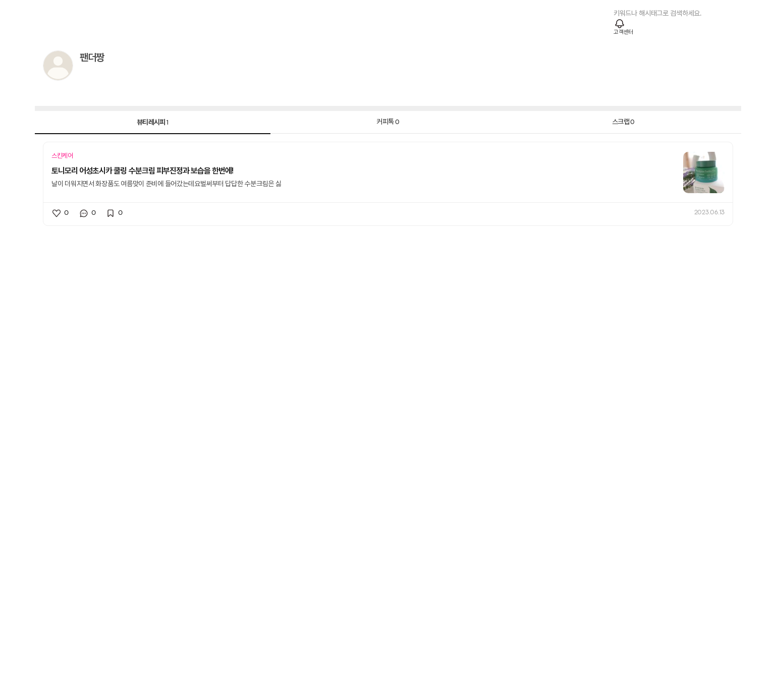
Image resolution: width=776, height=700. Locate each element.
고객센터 (623, 32)
